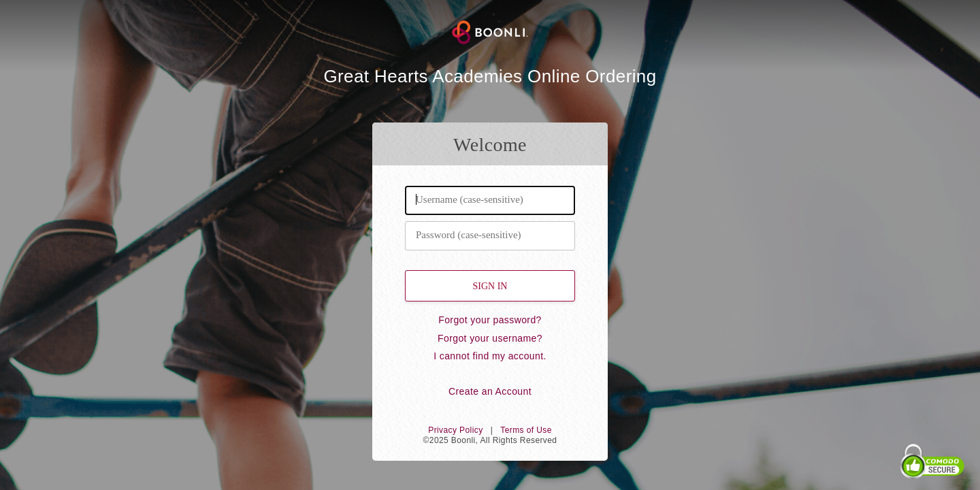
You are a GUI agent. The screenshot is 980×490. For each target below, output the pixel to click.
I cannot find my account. (490, 356)
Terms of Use (526, 430)
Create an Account (490, 391)
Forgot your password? (490, 320)
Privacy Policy (455, 430)
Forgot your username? (490, 338)
